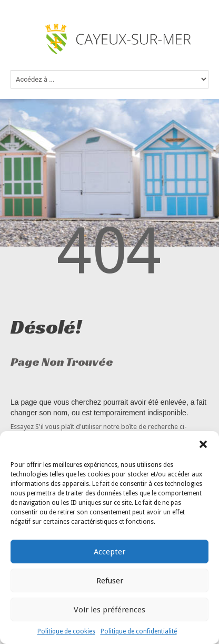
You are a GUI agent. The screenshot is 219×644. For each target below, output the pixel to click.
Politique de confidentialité (139, 631)
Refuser (110, 581)
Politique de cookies (66, 631)
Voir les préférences (109, 610)
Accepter (109, 552)
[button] (203, 444)
